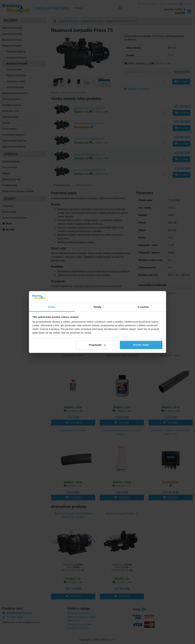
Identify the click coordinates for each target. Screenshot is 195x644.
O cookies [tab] (143, 307)
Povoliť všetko (141, 345)
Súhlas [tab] (52, 307)
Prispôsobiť (97, 345)
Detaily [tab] (97, 307)
